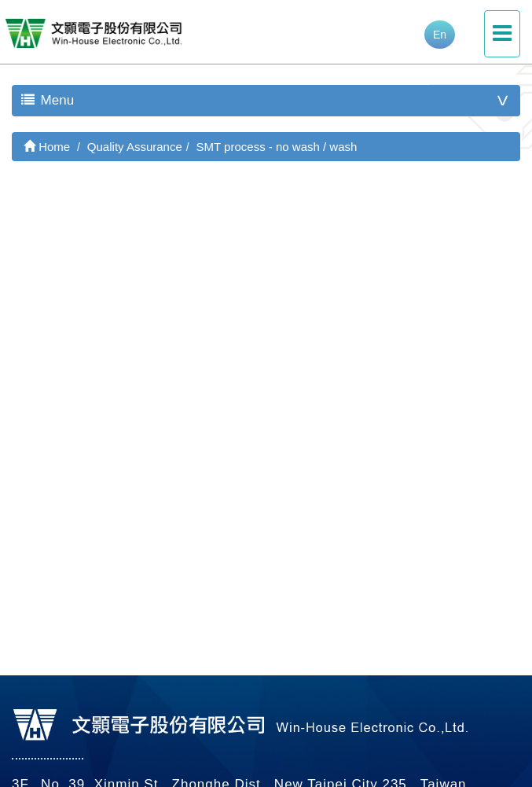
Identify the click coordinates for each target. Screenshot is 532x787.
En (440, 35)
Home (47, 147)
